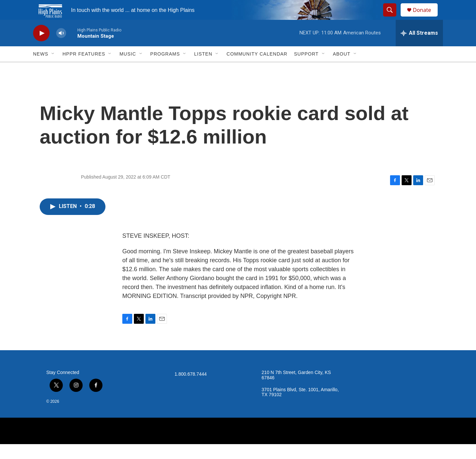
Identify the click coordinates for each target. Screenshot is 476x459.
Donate (426, 17)
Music (128, 69)
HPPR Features (84, 69)
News (41, 69)
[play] (41, 48)
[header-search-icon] (393, 18)
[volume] (61, 48)
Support (306, 69)
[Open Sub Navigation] (53, 69)
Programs (165, 69)
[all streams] (419, 48)
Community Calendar (257, 69)
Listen (203, 69)
